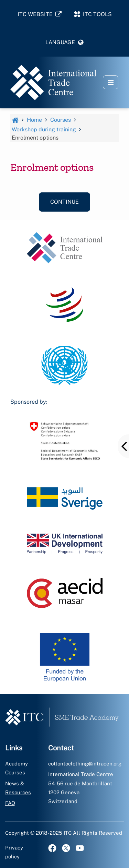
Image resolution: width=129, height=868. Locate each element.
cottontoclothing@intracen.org (85, 764)
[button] (65, 43)
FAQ (10, 803)
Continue (64, 202)
